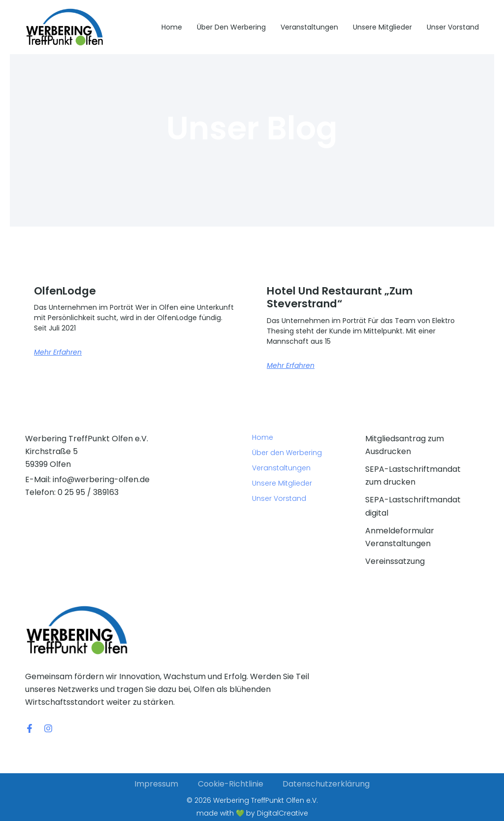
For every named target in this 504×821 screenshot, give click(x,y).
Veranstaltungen (309, 27)
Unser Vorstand (453, 27)
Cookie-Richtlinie (231, 784)
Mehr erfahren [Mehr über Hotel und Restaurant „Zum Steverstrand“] (291, 365)
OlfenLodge (67, 291)
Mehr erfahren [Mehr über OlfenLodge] (58, 352)
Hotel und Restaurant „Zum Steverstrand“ (344, 297)
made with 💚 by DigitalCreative (252, 813)
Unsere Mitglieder (382, 27)
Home (172, 27)
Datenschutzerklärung (327, 784)
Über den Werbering (231, 27)
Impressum (156, 784)
